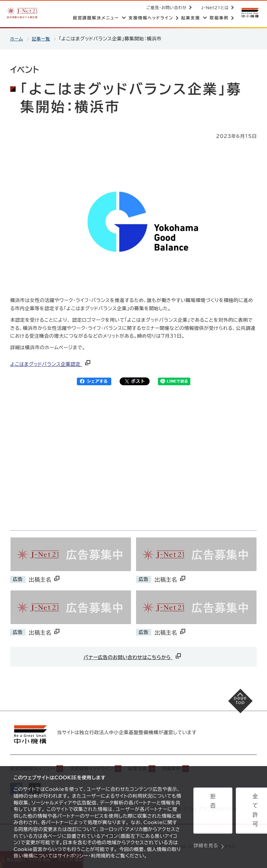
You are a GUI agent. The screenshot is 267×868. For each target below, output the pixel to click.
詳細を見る (206, 829)
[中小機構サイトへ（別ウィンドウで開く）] (249, 13)
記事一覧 (43, 39)
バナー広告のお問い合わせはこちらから (133, 656)
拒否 (207, 813)
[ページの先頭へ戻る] (233, 707)
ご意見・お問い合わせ (165, 7)
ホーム (17, 39)
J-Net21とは (214, 7)
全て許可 (239, 813)
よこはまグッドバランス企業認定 (51, 364)
